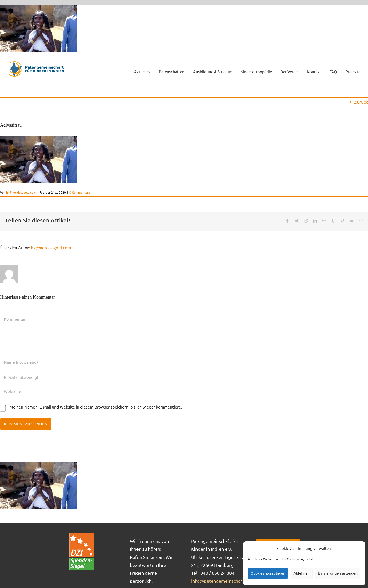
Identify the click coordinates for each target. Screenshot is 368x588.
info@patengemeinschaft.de (221, 581)
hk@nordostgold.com (21, 192)
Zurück (361, 102)
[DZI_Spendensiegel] (82, 535)
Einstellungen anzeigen (338, 573)
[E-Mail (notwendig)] (166, 377)
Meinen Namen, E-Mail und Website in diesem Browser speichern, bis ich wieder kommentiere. (96, 407)
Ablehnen (301, 573)
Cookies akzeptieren (268, 573)
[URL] (166, 391)
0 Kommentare (80, 192)
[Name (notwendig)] (166, 362)
